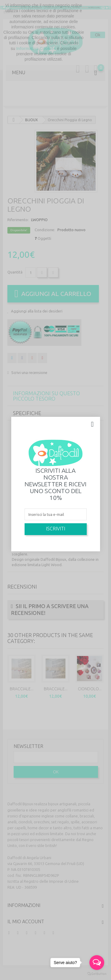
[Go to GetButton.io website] (97, 974)
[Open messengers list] (97, 963)
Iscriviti (55, 529)
